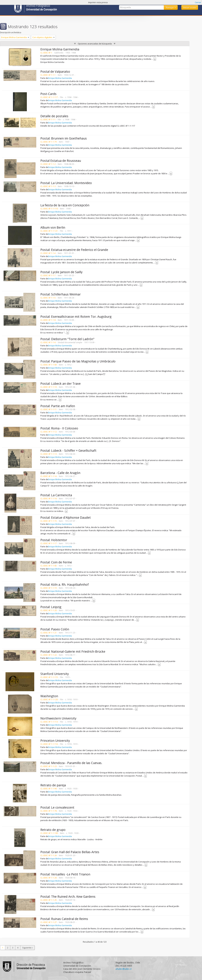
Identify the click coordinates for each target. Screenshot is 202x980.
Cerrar (198, 2)
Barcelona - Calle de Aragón (60, 473)
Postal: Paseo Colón (55, 629)
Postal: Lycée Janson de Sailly (61, 272)
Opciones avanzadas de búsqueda (95, 44)
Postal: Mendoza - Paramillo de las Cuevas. (71, 763)
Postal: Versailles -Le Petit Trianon (65, 874)
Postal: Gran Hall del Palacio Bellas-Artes (70, 852)
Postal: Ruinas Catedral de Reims (64, 919)
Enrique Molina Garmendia (60, 49)
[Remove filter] (28, 37)
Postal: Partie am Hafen (58, 406)
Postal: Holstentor (54, 540)
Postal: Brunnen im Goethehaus (64, 138)
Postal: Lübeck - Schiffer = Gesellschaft (68, 451)
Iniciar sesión (190, 7)
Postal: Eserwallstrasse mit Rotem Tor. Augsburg (76, 317)
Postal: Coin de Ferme (56, 562)
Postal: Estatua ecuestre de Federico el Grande (74, 250)
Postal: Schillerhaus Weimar (61, 294)
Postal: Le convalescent (57, 807)
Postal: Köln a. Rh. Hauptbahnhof (65, 584)
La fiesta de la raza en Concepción (65, 205)
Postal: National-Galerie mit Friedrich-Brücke (73, 651)
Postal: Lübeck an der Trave (61, 384)
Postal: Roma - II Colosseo (59, 428)
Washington (49, 696)
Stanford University (55, 674)
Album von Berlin (53, 227)
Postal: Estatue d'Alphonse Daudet (66, 517)
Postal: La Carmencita (56, 495)
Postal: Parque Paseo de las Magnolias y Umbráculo (78, 361)
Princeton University (55, 741)
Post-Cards (48, 94)
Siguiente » (27, 948)
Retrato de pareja (53, 785)
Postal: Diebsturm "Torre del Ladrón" (67, 339)
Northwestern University (58, 718)
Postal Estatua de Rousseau (61, 161)
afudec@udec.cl (123, 969)
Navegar (170, 7)
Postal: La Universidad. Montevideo (66, 183)
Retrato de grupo (53, 830)
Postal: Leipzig (51, 607)
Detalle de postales (54, 116)
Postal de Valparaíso (55, 71)
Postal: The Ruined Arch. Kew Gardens (68, 897)
